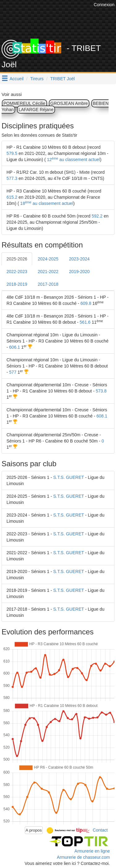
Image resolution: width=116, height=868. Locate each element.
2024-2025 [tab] (48, 259)
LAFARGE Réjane (36, 110)
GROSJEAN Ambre (69, 103)
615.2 (12, 197)
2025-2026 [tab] (17, 259)
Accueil (17, 79)
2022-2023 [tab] (17, 272)
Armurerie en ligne (92, 851)
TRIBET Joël (63, 79)
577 (13, 372)
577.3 (12, 178)
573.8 (101, 391)
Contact (100, 830)
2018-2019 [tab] (17, 284)
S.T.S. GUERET (69, 477)
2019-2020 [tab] (79, 272)
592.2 (97, 216)
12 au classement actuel (73, 160)
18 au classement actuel (46, 203)
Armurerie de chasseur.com (83, 857)
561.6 (85, 322)
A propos (34, 830)
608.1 (102, 416)
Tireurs (37, 79)
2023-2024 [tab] (79, 259)
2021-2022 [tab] (48, 272)
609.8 (86, 303)
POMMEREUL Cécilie (24, 103)
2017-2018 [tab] (48, 284)
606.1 (15, 347)
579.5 (12, 153)
